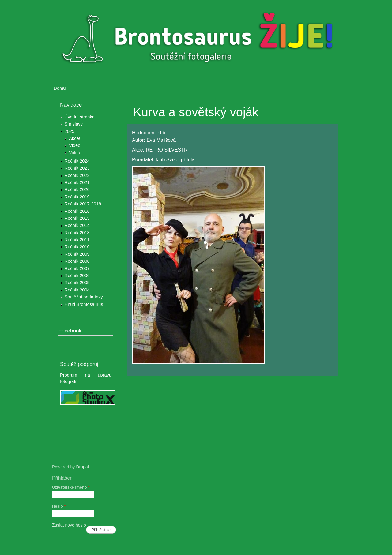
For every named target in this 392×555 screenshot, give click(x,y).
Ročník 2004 (77, 290)
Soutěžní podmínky (84, 297)
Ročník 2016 (77, 211)
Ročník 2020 (77, 189)
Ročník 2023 (77, 168)
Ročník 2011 (77, 240)
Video (75, 145)
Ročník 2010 (77, 247)
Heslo (59, 506)
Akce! (75, 138)
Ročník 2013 (77, 233)
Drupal (82, 467)
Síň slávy (74, 124)
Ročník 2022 (77, 175)
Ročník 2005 (77, 283)
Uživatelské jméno (71, 487)
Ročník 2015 (77, 218)
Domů (60, 88)
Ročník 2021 (77, 182)
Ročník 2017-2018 (83, 204)
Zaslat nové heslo (69, 525)
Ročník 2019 (77, 197)
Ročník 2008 (77, 261)
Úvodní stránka (80, 117)
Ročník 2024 (77, 161)
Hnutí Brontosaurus (84, 304)
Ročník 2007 (77, 268)
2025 (70, 131)
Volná (75, 153)
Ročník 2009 (77, 254)
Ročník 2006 (77, 276)
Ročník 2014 (77, 225)
